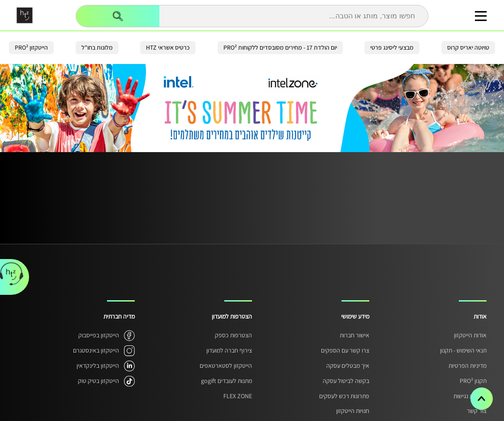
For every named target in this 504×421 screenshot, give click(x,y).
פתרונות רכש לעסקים (344, 396)
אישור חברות (355, 335)
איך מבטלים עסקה (348, 366)
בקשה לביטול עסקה (346, 381)
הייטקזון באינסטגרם (96, 350)
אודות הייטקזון (470, 335)
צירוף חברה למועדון (229, 350)
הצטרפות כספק (233, 335)
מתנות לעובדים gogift (226, 381)
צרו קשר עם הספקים (345, 350)
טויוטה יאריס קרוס (468, 47)
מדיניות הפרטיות (468, 366)
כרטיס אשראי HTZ (168, 47)
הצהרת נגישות (470, 396)
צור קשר (477, 411)
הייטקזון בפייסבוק (99, 335)
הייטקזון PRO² (31, 47)
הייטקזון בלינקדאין (98, 366)
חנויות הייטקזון (353, 411)
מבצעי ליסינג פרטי (392, 47)
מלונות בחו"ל (97, 47)
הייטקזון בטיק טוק (98, 381)
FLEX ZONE (238, 396)
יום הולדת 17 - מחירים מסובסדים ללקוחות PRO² (280, 47)
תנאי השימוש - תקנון (463, 350)
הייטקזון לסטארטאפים (226, 366)
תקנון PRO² (473, 381)
